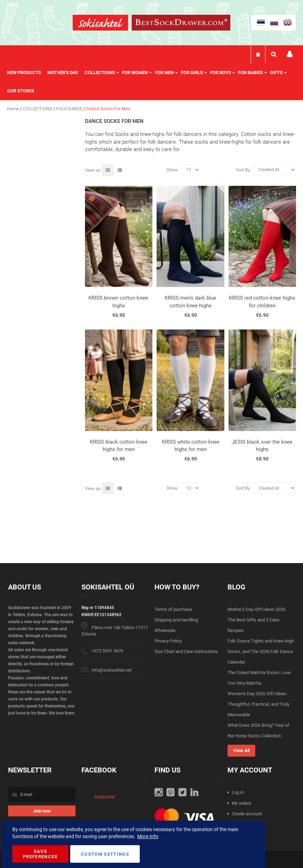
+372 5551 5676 (107, 651)
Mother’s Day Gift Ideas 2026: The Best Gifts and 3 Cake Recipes (257, 620)
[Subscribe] (42, 811)
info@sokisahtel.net (112, 670)
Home (14, 109)
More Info (148, 836)
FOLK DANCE (70, 109)
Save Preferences (40, 854)
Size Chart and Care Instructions (186, 651)
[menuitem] (27, 73)
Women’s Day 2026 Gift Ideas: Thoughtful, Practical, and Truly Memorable (258, 704)
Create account (247, 814)
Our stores (21, 91)
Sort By (243, 169)
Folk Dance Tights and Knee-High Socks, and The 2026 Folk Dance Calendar (261, 651)
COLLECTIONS (38, 109)
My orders (242, 803)
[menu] (151, 82)
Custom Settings (105, 854)
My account (290, 54)
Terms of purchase (173, 609)
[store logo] (100, 24)
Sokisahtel (104, 797)
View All (241, 750)
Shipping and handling (176, 620)
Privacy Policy (168, 641)
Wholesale (165, 630)
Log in (238, 792)
